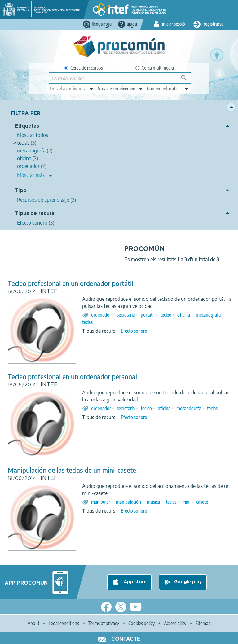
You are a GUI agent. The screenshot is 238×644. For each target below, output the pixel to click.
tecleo (166, 315)
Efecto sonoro (134, 331)
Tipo (21, 191)
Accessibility (175, 623)
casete (202, 502)
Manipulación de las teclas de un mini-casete (72, 470)
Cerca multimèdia (155, 68)
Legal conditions (64, 623)
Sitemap (203, 623)
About (33, 623)
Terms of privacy (104, 623)
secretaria (126, 315)
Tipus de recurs (35, 214)
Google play (188, 582)
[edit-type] (71, 89)
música (153, 502)
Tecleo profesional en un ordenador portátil (71, 283)
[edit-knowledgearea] (120, 89)
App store (134, 582)
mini (186, 502)
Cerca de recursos (84, 68)
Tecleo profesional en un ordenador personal (72, 377)
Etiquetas (27, 126)
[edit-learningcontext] (168, 89)
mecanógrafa (208, 315)
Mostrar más (31, 175)
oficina (184, 315)
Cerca (186, 80)
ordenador (101, 315)
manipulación (128, 502)
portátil (148, 315)
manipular (101, 502)
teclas (87, 322)
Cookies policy (141, 623)
